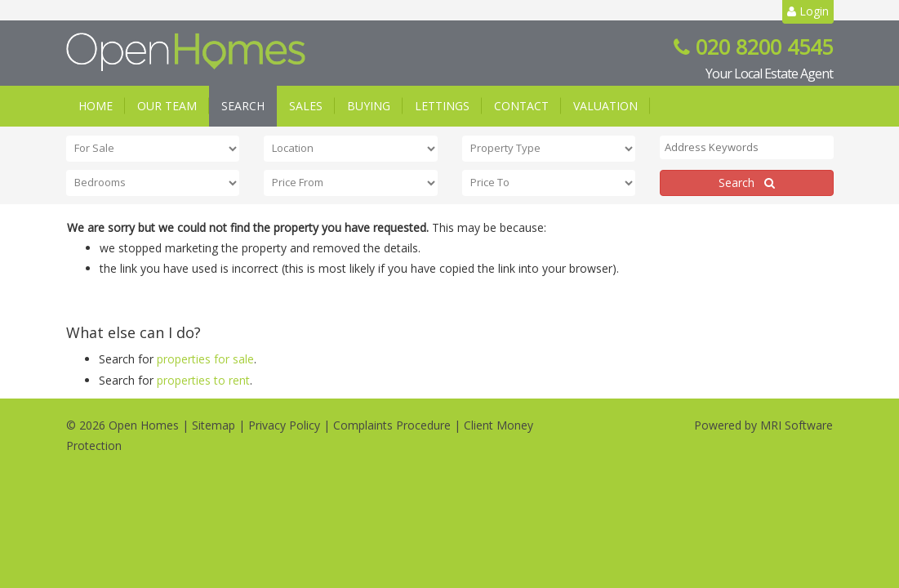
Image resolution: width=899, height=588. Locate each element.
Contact (521, 106)
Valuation (605, 106)
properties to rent (203, 380)
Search (243, 106)
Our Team (167, 106)
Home (96, 106)
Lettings (442, 106)
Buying (369, 106)
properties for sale (205, 359)
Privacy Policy (284, 425)
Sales (306, 106)
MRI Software (797, 425)
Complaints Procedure (392, 425)
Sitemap (214, 425)
